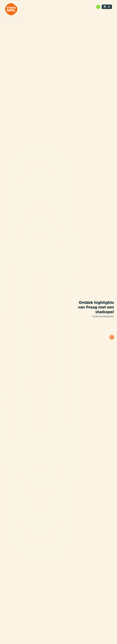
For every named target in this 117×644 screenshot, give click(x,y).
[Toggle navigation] (109, 7)
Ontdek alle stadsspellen (103, 316)
